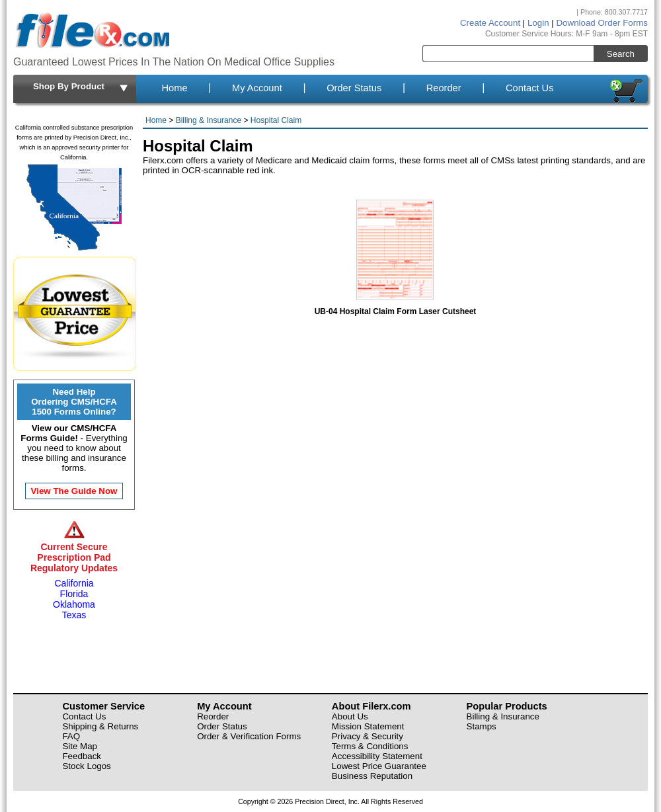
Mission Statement (368, 726)
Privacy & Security (368, 736)
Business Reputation (372, 776)
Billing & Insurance (209, 120)
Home (174, 88)
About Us (350, 716)
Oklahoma (74, 604)
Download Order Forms (602, 23)
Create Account (490, 23)
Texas (74, 615)
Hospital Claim (276, 120)
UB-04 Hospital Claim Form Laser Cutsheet (396, 306)
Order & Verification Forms (249, 736)
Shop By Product (81, 87)
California (74, 583)
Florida (74, 594)
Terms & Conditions (370, 746)
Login (538, 23)
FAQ (71, 736)
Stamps (482, 726)
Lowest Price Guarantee (379, 766)
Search (621, 54)
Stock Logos (86, 766)
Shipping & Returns (100, 726)
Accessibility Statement (377, 756)
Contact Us (530, 88)
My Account (257, 88)
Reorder (444, 88)
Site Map (80, 746)
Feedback (82, 756)
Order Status (354, 88)
